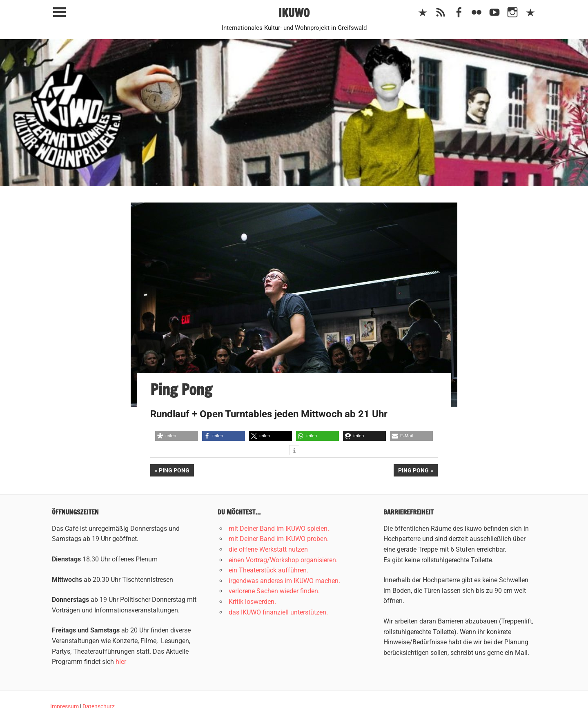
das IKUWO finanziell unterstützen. (278, 612)
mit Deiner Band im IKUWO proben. (279, 539)
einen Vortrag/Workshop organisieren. (283, 560)
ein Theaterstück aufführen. (268, 570)
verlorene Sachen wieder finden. (274, 591)
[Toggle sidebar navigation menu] (59, 12)
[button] (177, 436)
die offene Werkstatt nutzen (268, 549)
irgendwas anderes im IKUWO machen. (284, 581)
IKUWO (294, 13)
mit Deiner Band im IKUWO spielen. (279, 529)
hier (121, 662)
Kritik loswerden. (252, 602)
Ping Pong (176, 471)
